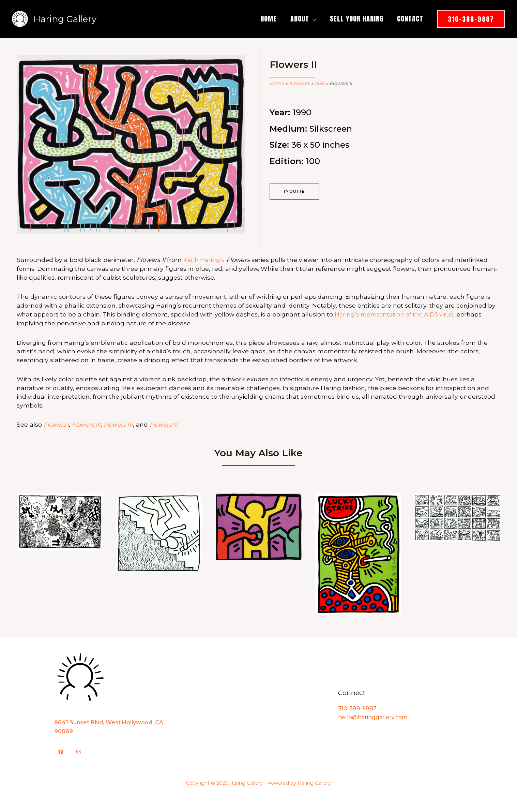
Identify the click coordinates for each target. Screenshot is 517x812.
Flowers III (89, 424)
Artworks (299, 83)
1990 (320, 83)
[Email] (79, 751)
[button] (313, 19)
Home (277, 83)
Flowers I (57, 424)
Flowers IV (122, 424)
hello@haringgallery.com (373, 716)
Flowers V (169, 424)
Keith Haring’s (204, 260)
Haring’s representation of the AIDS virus (396, 314)
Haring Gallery (65, 19)
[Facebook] (61, 751)
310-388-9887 (357, 707)
